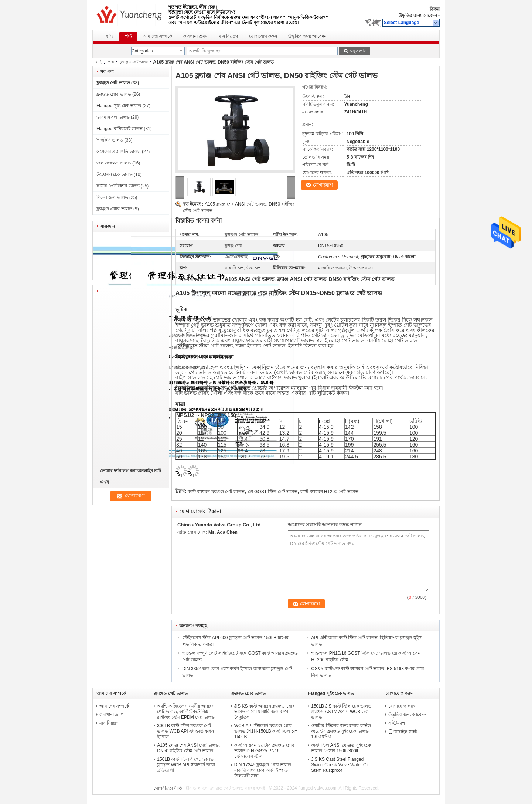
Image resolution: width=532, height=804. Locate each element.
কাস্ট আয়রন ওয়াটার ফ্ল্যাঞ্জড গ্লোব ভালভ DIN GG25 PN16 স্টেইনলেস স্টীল (264, 751)
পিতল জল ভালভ (112, 197)
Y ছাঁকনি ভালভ (110, 140)
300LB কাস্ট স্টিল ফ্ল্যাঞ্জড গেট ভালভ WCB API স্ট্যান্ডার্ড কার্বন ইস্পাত (185, 731)
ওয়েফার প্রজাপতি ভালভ (119, 152)
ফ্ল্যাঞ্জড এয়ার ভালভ (114, 209)
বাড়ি (110, 36)
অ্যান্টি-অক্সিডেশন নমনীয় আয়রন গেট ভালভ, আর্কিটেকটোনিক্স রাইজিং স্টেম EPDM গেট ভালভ (186, 712)
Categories (142, 51)
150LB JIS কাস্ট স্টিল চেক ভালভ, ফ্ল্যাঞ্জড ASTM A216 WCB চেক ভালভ (342, 712)
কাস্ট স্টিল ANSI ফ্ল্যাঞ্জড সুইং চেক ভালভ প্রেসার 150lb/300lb (341, 748)
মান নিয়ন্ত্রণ (228, 36)
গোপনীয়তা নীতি (168, 788)
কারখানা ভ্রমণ (195, 36)
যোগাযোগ (323, 185)
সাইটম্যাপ (397, 723)
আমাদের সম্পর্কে (157, 36)
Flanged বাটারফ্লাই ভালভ (120, 129)
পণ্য (128, 36)
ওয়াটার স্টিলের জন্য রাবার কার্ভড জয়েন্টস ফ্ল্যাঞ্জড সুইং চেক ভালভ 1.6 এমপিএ (341, 731)
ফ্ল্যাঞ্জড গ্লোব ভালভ (114, 94)
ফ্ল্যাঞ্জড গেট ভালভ (134, 62)
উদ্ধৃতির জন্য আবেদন (418, 16)
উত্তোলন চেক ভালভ (115, 174)
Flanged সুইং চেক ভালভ (119, 106)
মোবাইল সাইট (403, 732)
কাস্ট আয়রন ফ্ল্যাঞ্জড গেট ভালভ (216, 492)
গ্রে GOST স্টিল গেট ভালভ (273, 492)
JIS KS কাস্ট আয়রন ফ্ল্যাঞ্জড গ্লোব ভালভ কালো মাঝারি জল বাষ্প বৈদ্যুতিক (265, 712)
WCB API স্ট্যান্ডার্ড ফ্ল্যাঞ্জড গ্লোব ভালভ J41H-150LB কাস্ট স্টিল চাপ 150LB (266, 731)
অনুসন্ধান (358, 51)
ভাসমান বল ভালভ (113, 117)
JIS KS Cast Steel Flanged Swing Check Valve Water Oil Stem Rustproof (340, 765)
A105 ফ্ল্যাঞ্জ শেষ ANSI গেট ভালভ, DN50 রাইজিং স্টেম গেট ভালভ (188, 748)
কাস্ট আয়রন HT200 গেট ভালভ (329, 492)
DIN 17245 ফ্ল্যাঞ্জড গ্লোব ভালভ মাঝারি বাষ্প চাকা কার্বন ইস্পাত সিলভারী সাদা (263, 770)
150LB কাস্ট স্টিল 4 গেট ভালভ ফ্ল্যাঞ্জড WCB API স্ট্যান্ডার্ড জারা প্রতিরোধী (186, 765)
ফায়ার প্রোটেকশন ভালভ (118, 186)
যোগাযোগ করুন (263, 36)
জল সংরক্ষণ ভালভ (114, 163)
